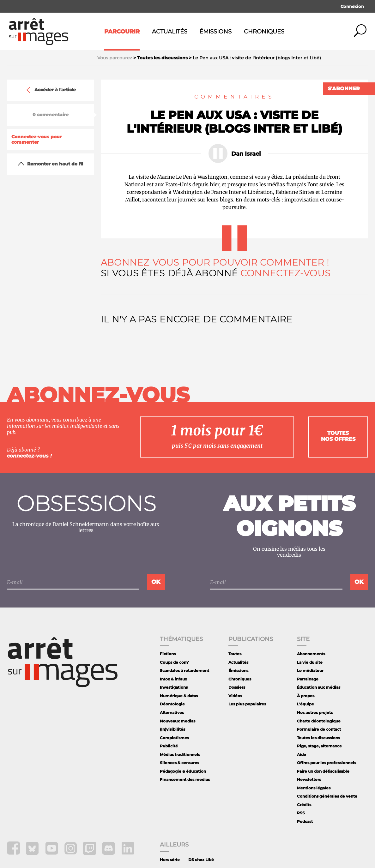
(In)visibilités (172, 729)
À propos (306, 696)
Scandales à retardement (184, 670)
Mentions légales (314, 788)
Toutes (235, 654)
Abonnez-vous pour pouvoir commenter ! (215, 262)
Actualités (170, 32)
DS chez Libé (201, 860)
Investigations (174, 687)
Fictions (168, 654)
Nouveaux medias (178, 721)
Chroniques (264, 32)
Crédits (304, 805)
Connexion (352, 6)
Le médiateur (310, 670)
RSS (301, 813)
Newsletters (309, 779)
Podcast (305, 821)
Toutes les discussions (318, 738)
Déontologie (172, 704)
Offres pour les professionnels (327, 763)
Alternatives (172, 712)
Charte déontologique (319, 721)
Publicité (169, 746)
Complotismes (174, 738)
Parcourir (122, 32)
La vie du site (310, 662)
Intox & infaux (173, 679)
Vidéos (235, 696)
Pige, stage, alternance (319, 746)
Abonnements (311, 654)
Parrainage (308, 679)
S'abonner (344, 89)
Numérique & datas (179, 696)
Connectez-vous (285, 273)
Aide (302, 754)
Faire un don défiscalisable (323, 771)
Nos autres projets (315, 712)
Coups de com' (174, 662)
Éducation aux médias (319, 687)
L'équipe (305, 704)
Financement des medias (185, 779)
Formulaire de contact (319, 729)
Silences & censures (179, 763)
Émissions (215, 32)
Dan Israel (246, 154)
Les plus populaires (247, 704)
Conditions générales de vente (327, 796)
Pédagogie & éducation (183, 771)
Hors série (170, 860)
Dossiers (237, 687)
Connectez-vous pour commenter (36, 140)
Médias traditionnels (180, 754)
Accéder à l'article (51, 90)
